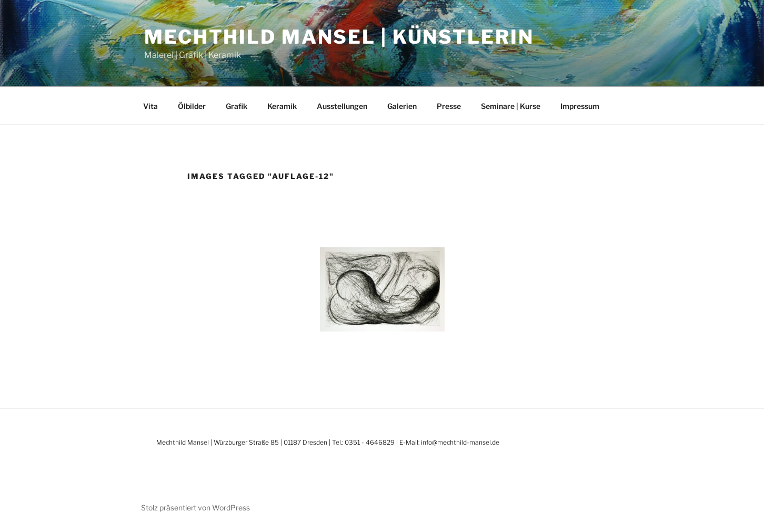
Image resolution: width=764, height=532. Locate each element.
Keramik (282, 106)
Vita (150, 106)
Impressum (580, 106)
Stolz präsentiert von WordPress (195, 508)
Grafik (237, 106)
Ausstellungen (342, 106)
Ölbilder (192, 106)
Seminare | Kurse (511, 106)
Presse (449, 106)
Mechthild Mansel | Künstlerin (339, 37)
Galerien (402, 106)
